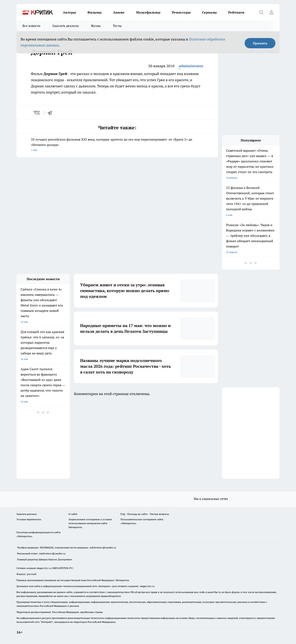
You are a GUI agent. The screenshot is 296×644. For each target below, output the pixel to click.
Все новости (31, 26)
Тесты (117, 26)
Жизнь (96, 26)
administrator (191, 66)
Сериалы (209, 12)
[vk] (37, 113)
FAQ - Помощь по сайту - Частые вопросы (145, 514)
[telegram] (51, 113)
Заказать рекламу (66, 26)
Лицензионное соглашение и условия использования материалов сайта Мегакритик (90, 523)
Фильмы (94, 12)
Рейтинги (236, 12)
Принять (260, 43)
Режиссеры (181, 12)
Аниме (119, 12)
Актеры (69, 12)
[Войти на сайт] (271, 12)
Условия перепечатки (29, 519)
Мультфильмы (148, 12)
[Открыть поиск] (261, 12)
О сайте (73, 514)
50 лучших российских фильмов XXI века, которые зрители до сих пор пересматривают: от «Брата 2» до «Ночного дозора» (117, 145)
